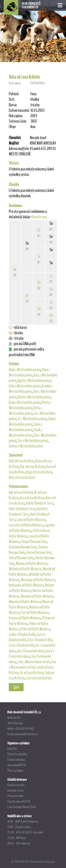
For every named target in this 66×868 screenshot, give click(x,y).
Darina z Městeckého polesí (26, 446)
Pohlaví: (14, 94)
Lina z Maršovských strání (32, 664)
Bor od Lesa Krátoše (32, 467)
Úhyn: (12, 127)
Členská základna (16, 760)
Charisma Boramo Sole (23, 547)
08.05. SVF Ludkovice (19, 843)
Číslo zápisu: (15, 83)
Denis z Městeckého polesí (26, 427)
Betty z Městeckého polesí (30, 405)
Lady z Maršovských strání (33, 662)
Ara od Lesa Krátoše (32, 498)
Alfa (28, 296)
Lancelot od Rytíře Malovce (26, 525)
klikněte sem (39, 217)
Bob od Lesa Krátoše (21, 461)
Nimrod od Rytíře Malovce (25, 602)
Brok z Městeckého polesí (25, 402)
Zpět (16, 687)
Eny (40, 309)
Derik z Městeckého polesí (25, 433)
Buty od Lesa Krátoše (22, 477)
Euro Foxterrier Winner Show (22, 807)
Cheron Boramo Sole (39, 552)
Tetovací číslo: (18, 121)
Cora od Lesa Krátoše (39, 678)
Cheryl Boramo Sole (21, 558)
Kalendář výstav (16, 790)
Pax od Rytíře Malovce (35, 613)
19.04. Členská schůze (19, 827)
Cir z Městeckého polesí (32, 419)
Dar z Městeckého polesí (33, 441)
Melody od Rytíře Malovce (25, 569)
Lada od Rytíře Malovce (31, 520)
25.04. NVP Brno (17, 838)
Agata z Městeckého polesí (34, 381)
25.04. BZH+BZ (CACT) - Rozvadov (25, 832)
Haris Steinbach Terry (22, 509)
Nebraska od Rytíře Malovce (26, 585)
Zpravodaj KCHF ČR (17, 765)
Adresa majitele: (19, 149)
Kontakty (12, 749)
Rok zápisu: (16, 116)
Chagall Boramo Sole (34, 542)
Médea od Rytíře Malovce (32, 563)
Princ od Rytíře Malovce (36, 629)
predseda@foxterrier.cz (26, 734)
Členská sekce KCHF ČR (19, 801)
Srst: (12, 99)
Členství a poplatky (17, 754)
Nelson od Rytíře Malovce (31, 588)
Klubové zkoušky (16, 785)
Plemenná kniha (15, 796)
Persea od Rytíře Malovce (25, 618)
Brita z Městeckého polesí (25, 411)
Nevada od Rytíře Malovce (37, 596)
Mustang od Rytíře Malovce (38, 580)
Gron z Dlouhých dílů (22, 645)
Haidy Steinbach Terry (40, 503)
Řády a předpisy (15, 770)
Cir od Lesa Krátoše (32, 673)
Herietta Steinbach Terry (28, 512)
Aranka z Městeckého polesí (31, 389)
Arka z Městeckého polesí (25, 386)
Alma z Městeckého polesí (29, 372)
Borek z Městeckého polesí (34, 397)
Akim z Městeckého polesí (25, 370)
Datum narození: (19, 110)
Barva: (13, 105)
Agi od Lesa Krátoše (21, 492)
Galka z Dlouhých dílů (22, 634)
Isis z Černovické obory (31, 651)
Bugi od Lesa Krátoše (39, 472)
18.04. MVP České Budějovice (23, 821)
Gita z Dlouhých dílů (40, 640)
